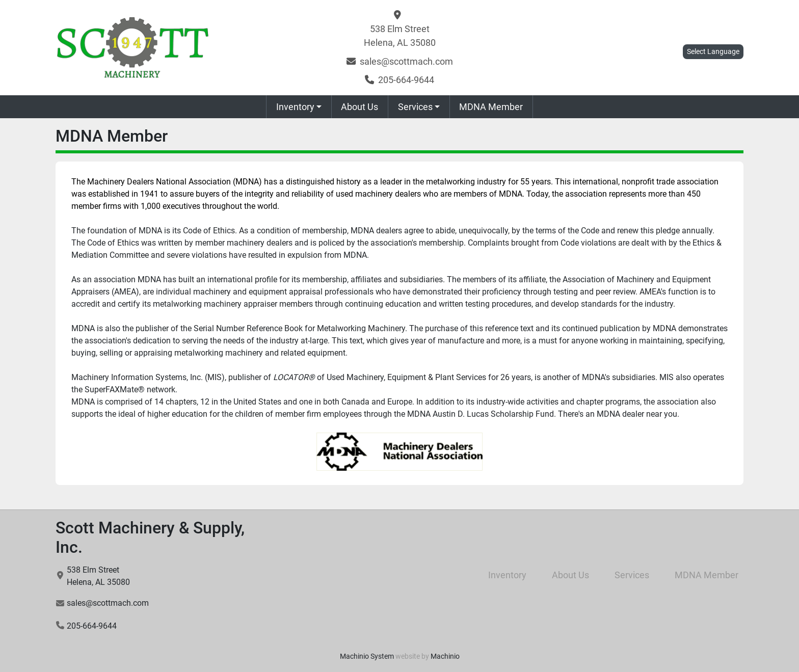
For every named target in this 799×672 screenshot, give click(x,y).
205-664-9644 (406, 80)
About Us (359, 107)
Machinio (445, 656)
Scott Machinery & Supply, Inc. (150, 537)
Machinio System (367, 656)
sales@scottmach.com (406, 61)
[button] (299, 107)
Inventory (295, 107)
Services (415, 107)
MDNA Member (491, 107)
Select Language (713, 51)
